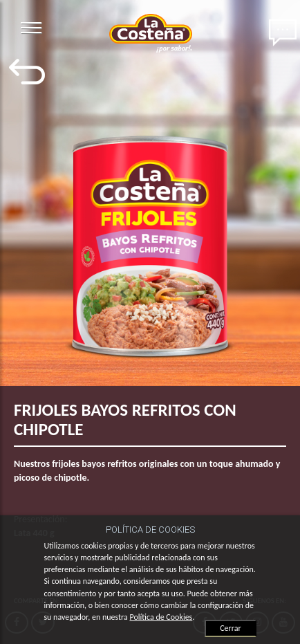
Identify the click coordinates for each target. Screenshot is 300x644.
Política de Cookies (161, 617)
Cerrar (230, 628)
